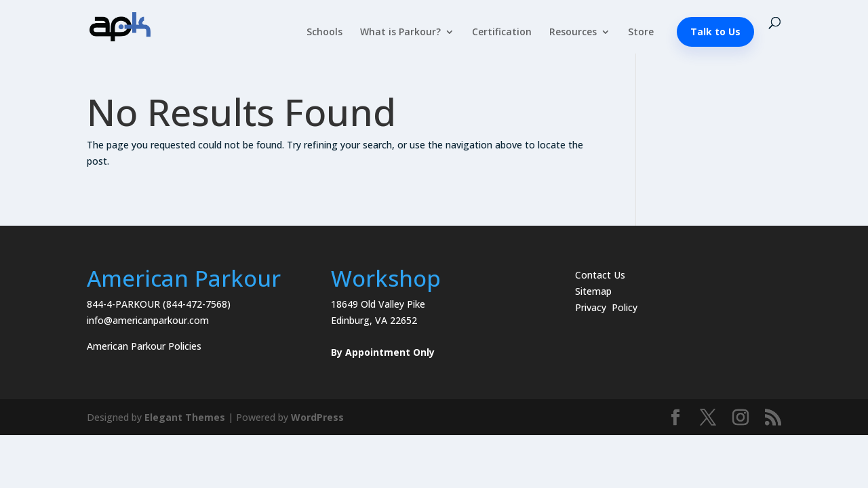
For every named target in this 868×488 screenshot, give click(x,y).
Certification (502, 33)
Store (641, 33)
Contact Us (600, 275)
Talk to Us (715, 32)
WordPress (317, 417)
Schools (324, 33)
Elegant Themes (185, 417)
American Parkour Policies (144, 346)
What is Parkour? (400, 33)
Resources (573, 33)
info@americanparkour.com (148, 320)
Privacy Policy (606, 307)
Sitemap (593, 291)
